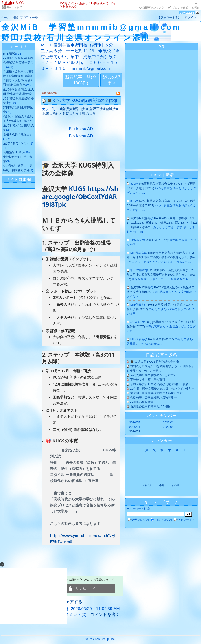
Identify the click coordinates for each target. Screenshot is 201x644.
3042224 (187, 13)
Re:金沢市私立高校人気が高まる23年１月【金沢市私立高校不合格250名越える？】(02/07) (161, 257)
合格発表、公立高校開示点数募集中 (153, 398)
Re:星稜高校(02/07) (161, 339)
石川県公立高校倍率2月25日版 (150, 406)
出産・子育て (14, 7)
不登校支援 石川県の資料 (148, 380)
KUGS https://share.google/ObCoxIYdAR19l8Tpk (80, 197)
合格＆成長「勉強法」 (18, 134)
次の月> (176, 485)
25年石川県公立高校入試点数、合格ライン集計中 (162, 389)
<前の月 (147, 485)
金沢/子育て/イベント (17, 143)
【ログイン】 (190, 17)
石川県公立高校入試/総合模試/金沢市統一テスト (18, 62)
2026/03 (135, 431)
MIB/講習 (9, 54)
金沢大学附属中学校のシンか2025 (152, 375)
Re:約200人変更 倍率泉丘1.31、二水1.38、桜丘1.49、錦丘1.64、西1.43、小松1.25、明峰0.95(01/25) (162, 223)
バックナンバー (162, 416)
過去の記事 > (111, 80)
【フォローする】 (169, 17)
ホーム (5, 17)
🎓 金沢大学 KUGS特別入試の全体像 (82, 100)
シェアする (72, 602)
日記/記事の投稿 (162, 355)
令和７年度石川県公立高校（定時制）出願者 (159, 384)
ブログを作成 (180, 8)
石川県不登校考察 (142, 402)
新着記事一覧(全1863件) (81, 80)
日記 (15, 17)
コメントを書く (105, 614)
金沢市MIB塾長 (140, 218)
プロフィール (29, 17)
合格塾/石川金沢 (14, 152)
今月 (162, 485)
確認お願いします (158, 240)
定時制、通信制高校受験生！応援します (156, 393)
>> (150, 8)
